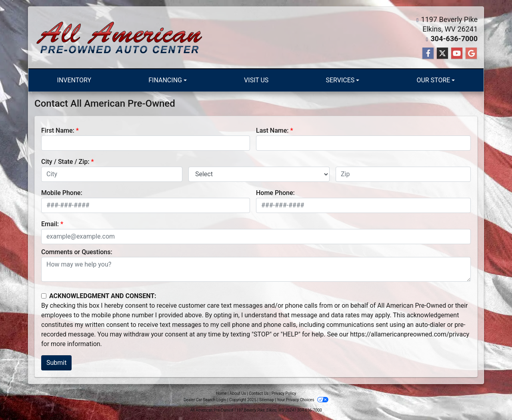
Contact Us (259, 393)
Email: (50, 224)
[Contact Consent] (44, 296)
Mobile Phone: (62, 193)
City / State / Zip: (65, 162)
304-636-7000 (454, 39)
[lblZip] (403, 174)
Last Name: (272, 130)
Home (221, 393)
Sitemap (267, 400)
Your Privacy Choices (303, 400)
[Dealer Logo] (119, 38)
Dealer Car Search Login (205, 400)
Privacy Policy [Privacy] (284, 393)
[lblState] (259, 174)
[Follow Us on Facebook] (428, 54)
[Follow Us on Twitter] (442, 54)
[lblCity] (112, 174)
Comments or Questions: (77, 252)
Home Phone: (275, 193)
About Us (238, 393)
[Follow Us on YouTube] (457, 54)
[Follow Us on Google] (471, 54)
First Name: (58, 130)
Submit (56, 363)
